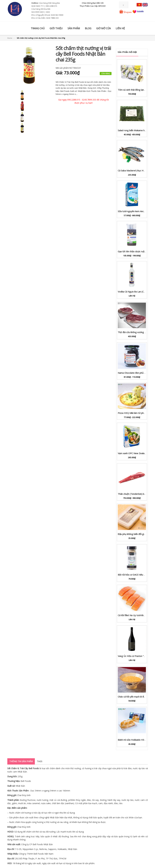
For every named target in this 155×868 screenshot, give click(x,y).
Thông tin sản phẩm (21, 761)
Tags (40, 761)
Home (10, 38)
